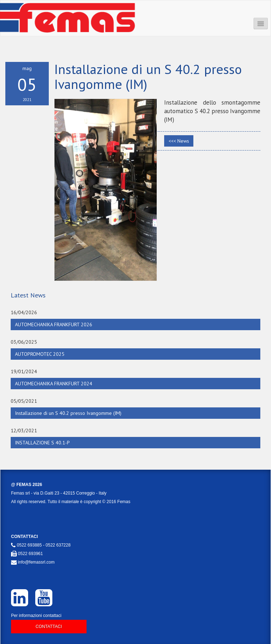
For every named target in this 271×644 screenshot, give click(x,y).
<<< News (179, 141)
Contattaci (49, 627)
